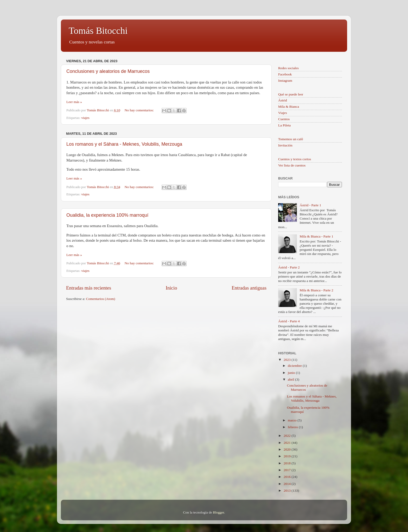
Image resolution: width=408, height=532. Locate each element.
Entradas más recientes (89, 288)
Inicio (171, 288)
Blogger (218, 512)
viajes (85, 118)
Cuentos (284, 119)
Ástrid (283, 100)
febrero (293, 427)
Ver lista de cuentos (292, 165)
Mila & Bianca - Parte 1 (316, 236)
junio (292, 373)
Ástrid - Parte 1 (310, 205)
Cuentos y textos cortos (295, 159)
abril (291, 379)
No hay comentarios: (140, 110)
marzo (293, 420)
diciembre (295, 366)
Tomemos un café (291, 139)
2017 (288, 470)
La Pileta (284, 125)
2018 (288, 463)
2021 (288, 443)
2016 (288, 477)
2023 (288, 360)
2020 (288, 449)
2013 (288, 491)
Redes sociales (288, 68)
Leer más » (74, 102)
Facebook (285, 74)
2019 (288, 456)
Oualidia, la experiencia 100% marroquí (107, 215)
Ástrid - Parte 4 (289, 321)
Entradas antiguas (249, 288)
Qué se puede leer (291, 94)
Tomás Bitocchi (98, 31)
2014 (288, 484)
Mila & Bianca (289, 107)
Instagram (285, 81)
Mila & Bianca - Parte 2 (316, 290)
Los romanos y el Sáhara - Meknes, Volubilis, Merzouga (124, 144)
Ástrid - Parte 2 (289, 267)
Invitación (285, 145)
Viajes (283, 113)
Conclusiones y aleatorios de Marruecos (108, 71)
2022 (288, 436)
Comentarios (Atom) (101, 299)
